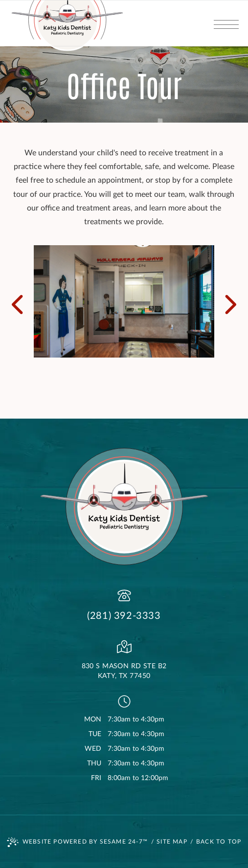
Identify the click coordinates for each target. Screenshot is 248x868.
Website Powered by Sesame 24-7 (77, 842)
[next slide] (227, 301)
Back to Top (219, 842)
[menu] (226, 23)
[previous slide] (21, 301)
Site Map (172, 842)
